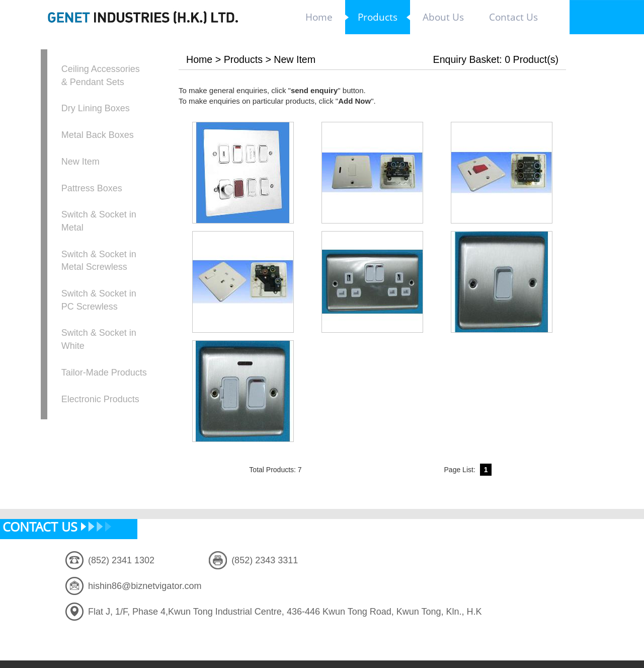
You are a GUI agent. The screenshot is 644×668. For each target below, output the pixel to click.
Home (199, 59)
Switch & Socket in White (99, 339)
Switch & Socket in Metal (99, 221)
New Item (80, 162)
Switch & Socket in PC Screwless (99, 300)
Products (243, 59)
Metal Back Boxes (98, 135)
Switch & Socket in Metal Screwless (99, 261)
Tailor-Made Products (104, 373)
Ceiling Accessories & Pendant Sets (101, 76)
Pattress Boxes (92, 188)
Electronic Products (100, 399)
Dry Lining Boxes (96, 108)
